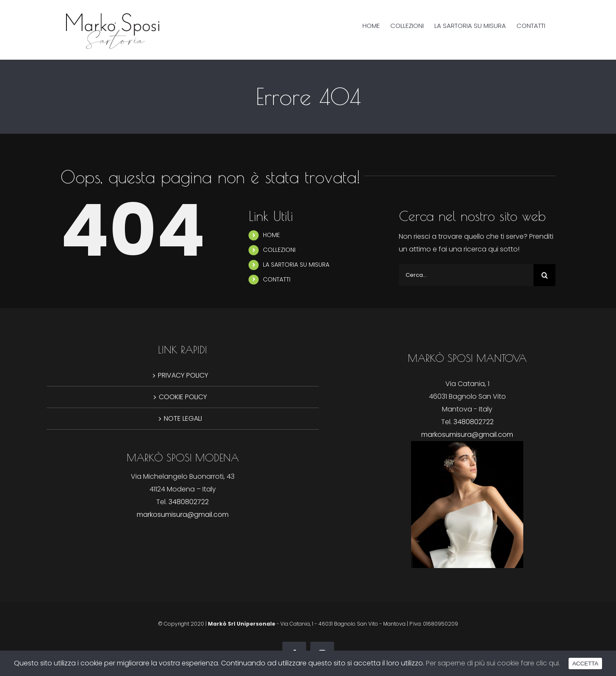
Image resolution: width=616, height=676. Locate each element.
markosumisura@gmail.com (467, 435)
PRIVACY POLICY (183, 375)
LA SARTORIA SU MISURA (296, 265)
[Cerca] (544, 275)
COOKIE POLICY (183, 397)
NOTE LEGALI (183, 418)
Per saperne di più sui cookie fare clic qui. (493, 663)
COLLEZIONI (279, 250)
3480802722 (474, 422)
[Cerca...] (466, 275)
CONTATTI (277, 279)
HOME (271, 235)
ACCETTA (585, 664)
